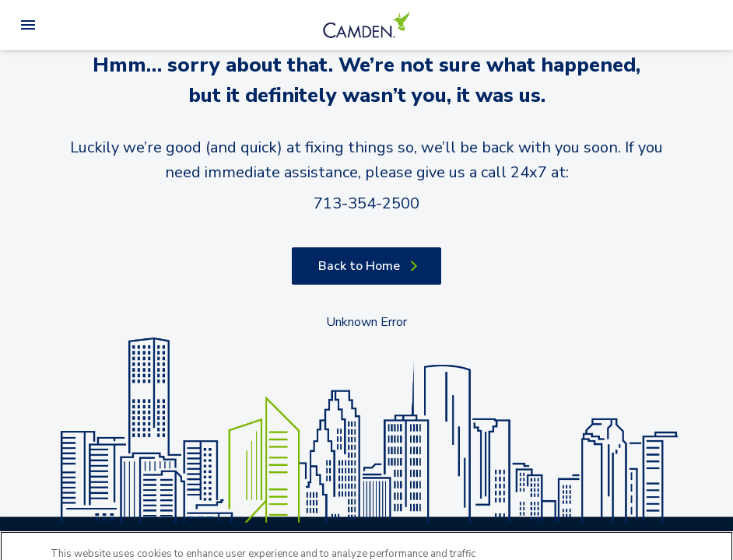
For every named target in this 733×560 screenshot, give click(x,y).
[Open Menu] (28, 25)
